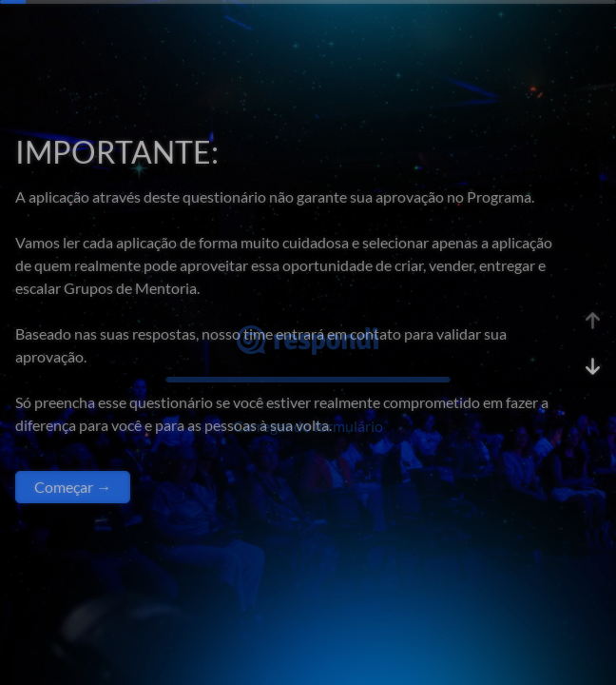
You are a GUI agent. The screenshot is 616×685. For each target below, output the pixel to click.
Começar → (73, 487)
